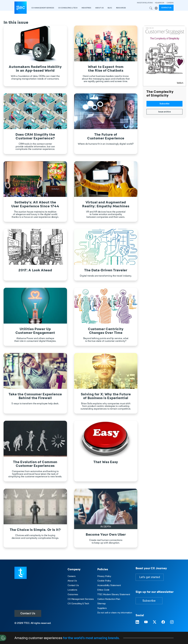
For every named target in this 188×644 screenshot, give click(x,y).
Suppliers (102, 608)
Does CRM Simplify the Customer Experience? (35, 136)
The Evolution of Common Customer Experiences (35, 464)
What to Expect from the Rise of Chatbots (106, 69)
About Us (72, 581)
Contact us (166, 8)
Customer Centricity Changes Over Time (106, 331)
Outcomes (73, 594)
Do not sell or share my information (115, 613)
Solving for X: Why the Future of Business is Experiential (106, 396)
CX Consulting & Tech (78, 603)
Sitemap (102, 603)
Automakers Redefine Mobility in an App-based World (35, 69)
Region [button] (156, 8)
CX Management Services (81, 599)
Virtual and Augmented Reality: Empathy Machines (106, 204)
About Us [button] (99, 8)
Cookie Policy (104, 581)
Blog (110, 8)
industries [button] (86, 8)
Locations (72, 590)
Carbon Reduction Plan (109, 599)
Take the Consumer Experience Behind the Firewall (35, 396)
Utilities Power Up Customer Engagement (35, 331)
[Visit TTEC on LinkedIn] (137, 622)
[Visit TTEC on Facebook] (163, 622)
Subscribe (164, 104)
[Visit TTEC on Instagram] (172, 622)
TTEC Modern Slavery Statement (114, 594)
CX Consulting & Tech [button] (68, 8)
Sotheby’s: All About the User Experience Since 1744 (35, 204)
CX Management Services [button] (43, 8)
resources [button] (121, 8)
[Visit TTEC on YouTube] (146, 622)
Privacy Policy (104, 576)
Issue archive (164, 112)
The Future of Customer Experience (106, 136)
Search (151, 8)
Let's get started (150, 577)
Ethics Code (103, 590)
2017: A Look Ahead (35, 270)
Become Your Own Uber (106, 535)
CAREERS (170, 3)
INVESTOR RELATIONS (145, 3)
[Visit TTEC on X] (155, 622)
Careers (72, 576)
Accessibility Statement (109, 585)
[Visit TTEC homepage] (21, 573)
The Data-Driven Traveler (106, 270)
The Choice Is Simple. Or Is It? (35, 530)
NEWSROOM (160, 3)
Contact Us (28, 613)
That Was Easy (106, 462)
